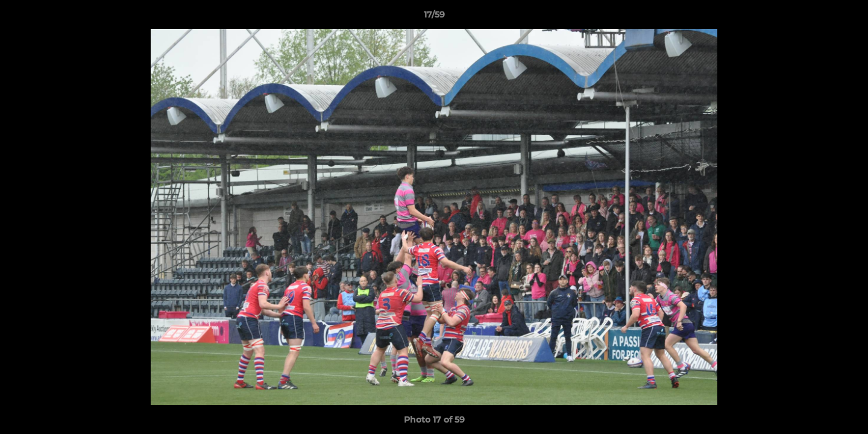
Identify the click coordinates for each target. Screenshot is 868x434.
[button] (846, 17)
